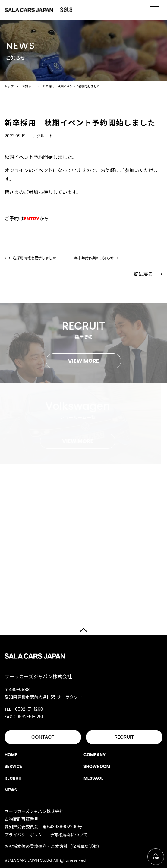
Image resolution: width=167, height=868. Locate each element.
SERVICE (13, 766)
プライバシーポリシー (26, 835)
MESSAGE (93, 778)
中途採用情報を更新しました (33, 258)
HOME (11, 755)
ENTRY (32, 219)
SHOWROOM (97, 766)
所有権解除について (69, 835)
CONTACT (43, 737)
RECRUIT (124, 737)
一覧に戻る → (146, 274)
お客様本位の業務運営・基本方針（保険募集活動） (53, 847)
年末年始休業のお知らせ (94, 258)
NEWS (11, 790)
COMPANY (95, 755)
